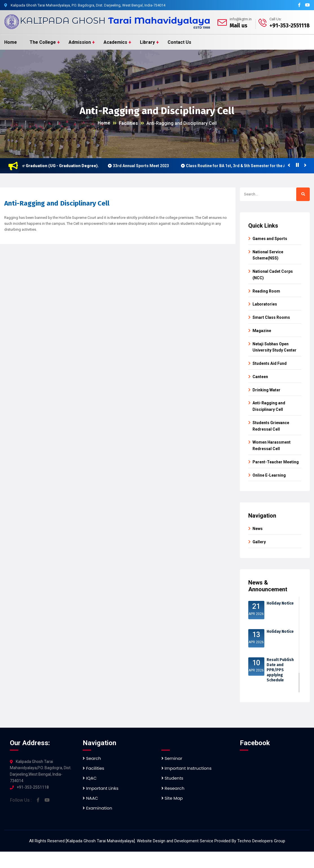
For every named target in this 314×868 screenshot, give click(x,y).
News (258, 529)
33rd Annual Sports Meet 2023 (144, 166)
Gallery (259, 542)
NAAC (90, 798)
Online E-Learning (269, 475)
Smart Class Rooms (271, 317)
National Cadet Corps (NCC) (273, 275)
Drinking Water (266, 390)
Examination (97, 808)
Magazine (262, 331)
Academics (115, 42)
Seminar (172, 758)
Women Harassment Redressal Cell (272, 445)
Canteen (260, 377)
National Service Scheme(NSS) (268, 255)
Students (172, 778)
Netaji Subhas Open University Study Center (275, 347)
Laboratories (265, 304)
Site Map (172, 798)
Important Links (100, 788)
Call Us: (275, 19)
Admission (80, 42)
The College (43, 42)
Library (147, 42)
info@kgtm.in (241, 19)
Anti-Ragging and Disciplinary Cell (182, 123)
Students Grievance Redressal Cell (271, 426)
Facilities (128, 123)
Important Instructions (186, 768)
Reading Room (266, 291)
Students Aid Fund (270, 363)
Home (11, 42)
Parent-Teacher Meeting (276, 462)
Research (173, 788)
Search (92, 758)
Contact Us (179, 42)
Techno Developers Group (261, 841)
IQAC (90, 778)
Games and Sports (270, 239)
